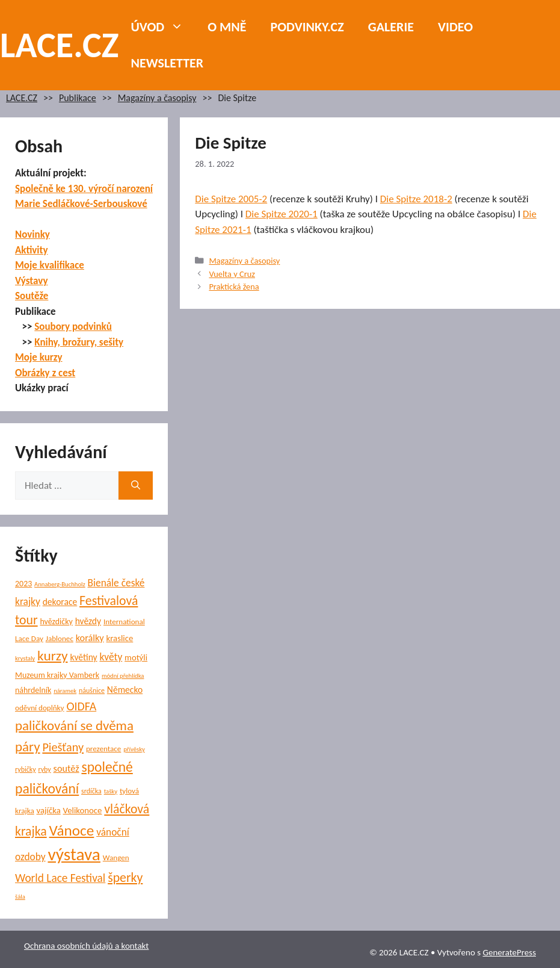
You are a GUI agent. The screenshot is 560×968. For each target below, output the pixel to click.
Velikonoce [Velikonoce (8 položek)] (83, 810)
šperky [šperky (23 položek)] (125, 877)
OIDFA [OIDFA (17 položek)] (81, 706)
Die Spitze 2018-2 (416, 199)
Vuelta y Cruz (232, 274)
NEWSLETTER (168, 63)
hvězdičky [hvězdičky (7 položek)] (56, 622)
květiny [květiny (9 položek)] (83, 657)
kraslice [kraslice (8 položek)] (120, 638)
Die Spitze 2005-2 (231, 199)
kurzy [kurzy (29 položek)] (52, 656)
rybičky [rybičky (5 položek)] (26, 769)
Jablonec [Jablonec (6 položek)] (60, 639)
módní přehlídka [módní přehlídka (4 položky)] (123, 676)
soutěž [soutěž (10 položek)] (66, 768)
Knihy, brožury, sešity (79, 342)
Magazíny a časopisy (157, 98)
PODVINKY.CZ (307, 27)
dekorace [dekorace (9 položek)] (60, 602)
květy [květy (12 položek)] (111, 657)
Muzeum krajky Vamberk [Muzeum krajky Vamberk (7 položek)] (57, 675)
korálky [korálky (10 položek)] (90, 638)
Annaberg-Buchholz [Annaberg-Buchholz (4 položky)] (60, 584)
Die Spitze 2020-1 (282, 214)
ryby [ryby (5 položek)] (44, 769)
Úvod (164, 27)
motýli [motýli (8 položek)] (136, 657)
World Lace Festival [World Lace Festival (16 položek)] (60, 878)
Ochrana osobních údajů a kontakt (86, 946)
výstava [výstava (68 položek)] (74, 854)
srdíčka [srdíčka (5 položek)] (91, 791)
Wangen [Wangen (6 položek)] (116, 858)
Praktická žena (234, 287)
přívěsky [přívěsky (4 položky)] (134, 749)
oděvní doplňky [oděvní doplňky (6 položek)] (40, 708)
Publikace (78, 98)
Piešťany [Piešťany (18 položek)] (63, 747)
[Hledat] (136, 486)
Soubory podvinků (73, 327)
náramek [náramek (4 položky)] (65, 691)
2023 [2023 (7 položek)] (23, 584)
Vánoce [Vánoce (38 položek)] (72, 830)
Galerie (391, 27)
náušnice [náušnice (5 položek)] (92, 690)
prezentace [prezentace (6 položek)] (103, 749)
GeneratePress (509, 952)
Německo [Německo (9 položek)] (125, 690)
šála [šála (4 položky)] (20, 897)
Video (455, 27)
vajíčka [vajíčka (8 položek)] (49, 810)
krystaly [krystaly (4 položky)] (25, 658)
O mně (227, 27)
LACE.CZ (60, 45)
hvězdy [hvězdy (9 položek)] (88, 621)
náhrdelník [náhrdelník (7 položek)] (33, 690)
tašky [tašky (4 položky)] (111, 791)
